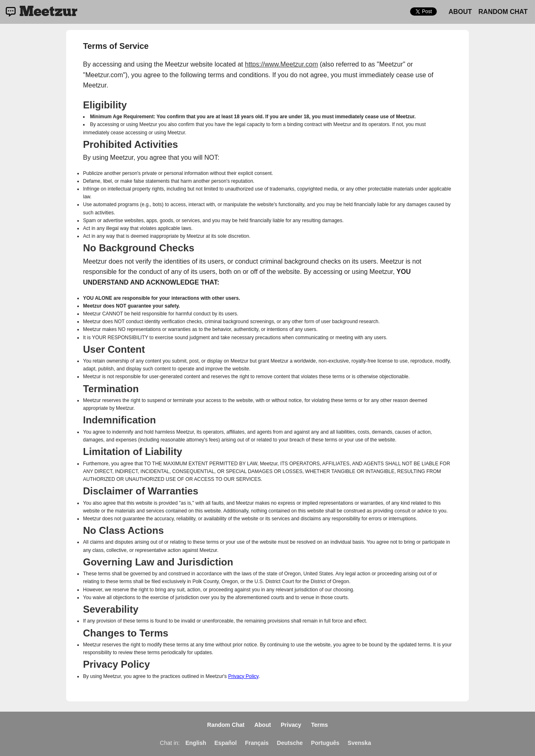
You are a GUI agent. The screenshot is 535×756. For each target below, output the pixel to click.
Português (325, 743)
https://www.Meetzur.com (281, 64)
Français (257, 743)
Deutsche (290, 743)
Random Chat (503, 12)
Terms (319, 725)
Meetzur (48, 12)
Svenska (359, 743)
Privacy (291, 725)
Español (226, 743)
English (196, 743)
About (460, 12)
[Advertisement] (503, 163)
